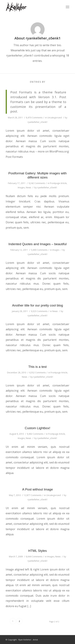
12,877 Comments (33, 495)
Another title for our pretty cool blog (37, 305)
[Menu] (68, 7)
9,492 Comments (35, 434)
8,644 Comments (34, 557)
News (28, 188)
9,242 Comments (37, 183)
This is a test (38, 367)
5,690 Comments (39, 250)
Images (21, 188)
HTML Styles (37, 551)
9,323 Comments (39, 311)
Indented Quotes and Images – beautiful (37, 244)
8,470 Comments (34, 118)
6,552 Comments (37, 373)
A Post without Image (38, 489)
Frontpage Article (58, 183)
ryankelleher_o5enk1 (38, 122)
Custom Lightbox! (37, 428)
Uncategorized (55, 118)
